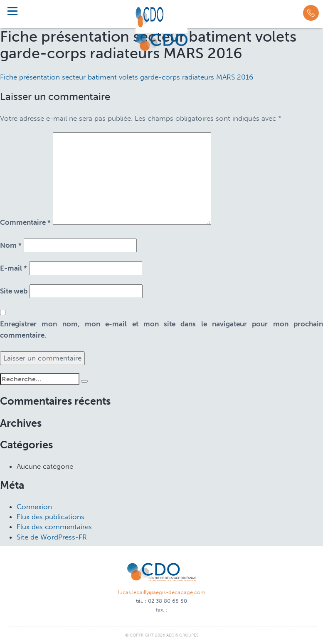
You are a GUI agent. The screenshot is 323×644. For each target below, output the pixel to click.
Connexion (34, 507)
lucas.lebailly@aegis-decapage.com (162, 592)
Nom (11, 245)
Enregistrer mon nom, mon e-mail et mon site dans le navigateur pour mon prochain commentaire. (161, 329)
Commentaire (25, 222)
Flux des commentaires (54, 527)
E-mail (14, 268)
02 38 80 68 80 (168, 601)
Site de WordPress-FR (52, 537)
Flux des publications (51, 517)
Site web (14, 291)
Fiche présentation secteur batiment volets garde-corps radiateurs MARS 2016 (127, 77)
